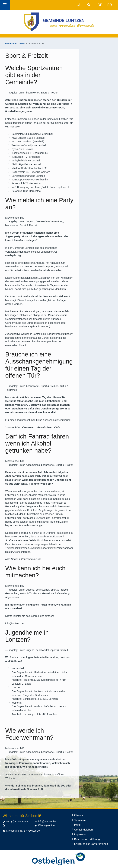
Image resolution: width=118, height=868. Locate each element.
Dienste (79, 815)
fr (110, 5)
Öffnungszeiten (46, 825)
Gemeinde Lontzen (15, 43)
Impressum (81, 834)
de (100, 5)
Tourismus (80, 820)
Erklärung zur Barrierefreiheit (91, 844)
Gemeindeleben (83, 830)
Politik (78, 825)
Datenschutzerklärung (87, 839)
